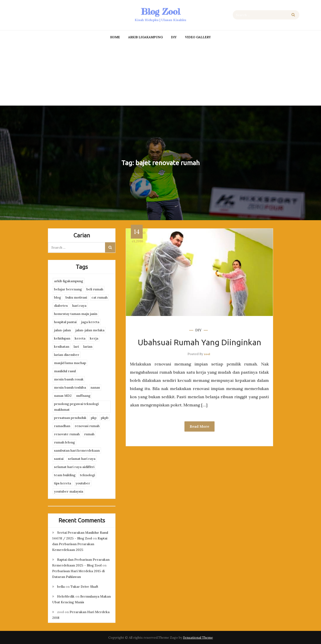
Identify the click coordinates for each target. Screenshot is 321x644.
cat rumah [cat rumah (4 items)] (99, 297)
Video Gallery (198, 37)
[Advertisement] (160, 74)
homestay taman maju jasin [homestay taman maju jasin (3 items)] (76, 314)
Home (115, 37)
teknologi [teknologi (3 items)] (88, 475)
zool (207, 354)
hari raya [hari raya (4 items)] (79, 306)
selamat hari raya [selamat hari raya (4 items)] (82, 459)
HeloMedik (66, 596)
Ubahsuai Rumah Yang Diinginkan (199, 342)
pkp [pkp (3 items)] (94, 418)
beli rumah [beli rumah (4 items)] (95, 289)
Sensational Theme (198, 637)
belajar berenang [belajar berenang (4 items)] (68, 289)
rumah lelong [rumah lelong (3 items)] (64, 442)
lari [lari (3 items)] (76, 346)
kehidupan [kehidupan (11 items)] (62, 338)
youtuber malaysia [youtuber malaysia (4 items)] (69, 491)
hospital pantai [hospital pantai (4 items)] (65, 322)
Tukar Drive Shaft (84, 586)
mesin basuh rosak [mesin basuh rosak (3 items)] (69, 379)
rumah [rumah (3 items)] (89, 434)
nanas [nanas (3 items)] (95, 387)
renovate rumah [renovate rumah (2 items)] (67, 434)
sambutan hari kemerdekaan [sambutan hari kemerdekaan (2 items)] (77, 450)
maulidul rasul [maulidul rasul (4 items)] (65, 371)
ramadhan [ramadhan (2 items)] (62, 426)
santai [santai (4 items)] (59, 459)
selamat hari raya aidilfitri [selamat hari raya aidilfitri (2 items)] (74, 467)
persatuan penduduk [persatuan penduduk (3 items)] (70, 418)
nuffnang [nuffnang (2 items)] (83, 396)
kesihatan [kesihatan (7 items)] (62, 346)
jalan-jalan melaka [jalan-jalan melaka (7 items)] (90, 330)
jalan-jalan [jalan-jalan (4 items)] (62, 330)
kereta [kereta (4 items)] (80, 338)
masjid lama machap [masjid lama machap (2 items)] (70, 363)
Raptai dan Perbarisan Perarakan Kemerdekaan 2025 (80, 544)
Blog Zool (160, 12)
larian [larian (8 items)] (88, 346)
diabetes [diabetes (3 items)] (61, 306)
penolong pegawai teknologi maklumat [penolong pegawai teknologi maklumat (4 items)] (76, 407)
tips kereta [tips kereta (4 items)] (63, 483)
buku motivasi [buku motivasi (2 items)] (76, 297)
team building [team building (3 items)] (65, 475)
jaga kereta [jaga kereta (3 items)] (90, 322)
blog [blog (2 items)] (58, 297)
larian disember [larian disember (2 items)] (67, 355)
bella (61, 586)
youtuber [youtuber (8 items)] (83, 483)
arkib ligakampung (145, 37)
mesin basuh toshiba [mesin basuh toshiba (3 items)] (70, 387)
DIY (174, 37)
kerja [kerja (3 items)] (94, 338)
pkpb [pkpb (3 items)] (105, 418)
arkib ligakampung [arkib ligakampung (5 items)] (69, 281)
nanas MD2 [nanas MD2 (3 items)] (63, 396)
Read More (199, 426)
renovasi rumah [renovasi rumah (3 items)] (87, 426)
